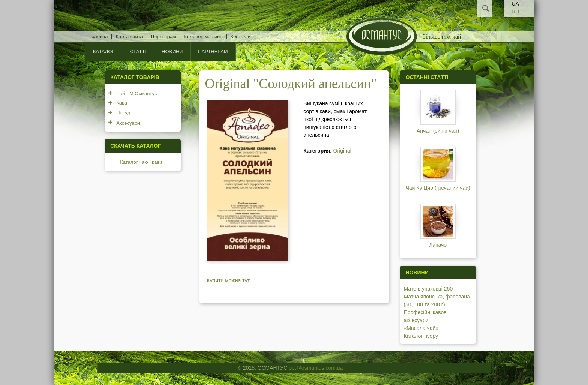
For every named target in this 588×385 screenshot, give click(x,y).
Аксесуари (128, 123)
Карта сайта (129, 37)
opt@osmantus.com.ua (316, 368)
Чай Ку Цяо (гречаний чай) (438, 188)
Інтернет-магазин (203, 37)
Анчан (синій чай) (438, 131)
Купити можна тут (229, 280)
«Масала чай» (421, 328)
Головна (98, 37)
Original (342, 151)
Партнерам (163, 37)
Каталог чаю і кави (141, 162)
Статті (138, 52)
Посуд (123, 113)
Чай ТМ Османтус (136, 94)
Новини (172, 52)
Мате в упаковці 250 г (430, 289)
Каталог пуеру (421, 336)
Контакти (241, 37)
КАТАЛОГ (104, 52)
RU (515, 12)
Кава (122, 103)
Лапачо (438, 245)
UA (515, 4)
